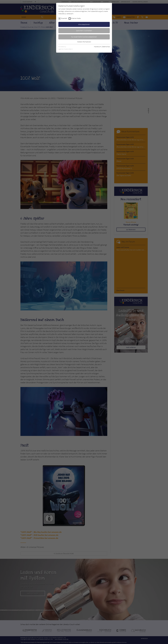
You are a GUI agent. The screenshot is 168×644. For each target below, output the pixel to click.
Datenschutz (106, 47)
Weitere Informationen (84, 42)
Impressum (98, 47)
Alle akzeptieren (84, 24)
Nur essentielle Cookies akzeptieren (84, 37)
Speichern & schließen (84, 30)
